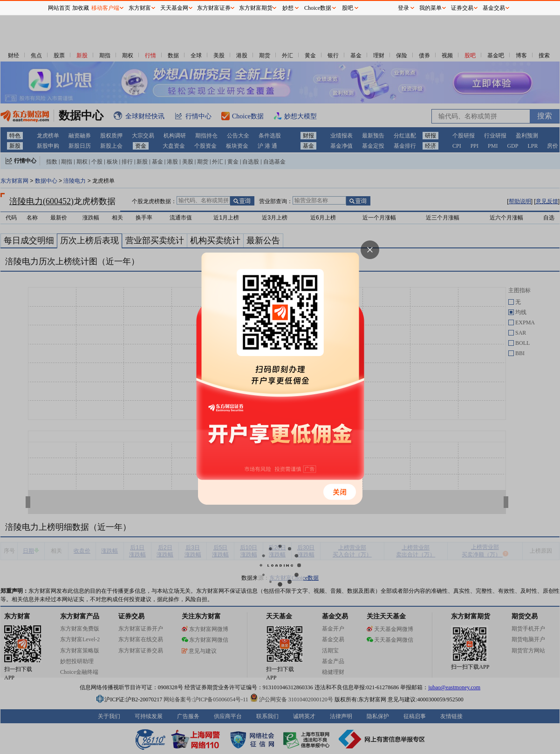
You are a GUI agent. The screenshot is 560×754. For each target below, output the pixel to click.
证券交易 (462, 8)
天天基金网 (174, 8)
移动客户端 (105, 8)
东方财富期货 (256, 8)
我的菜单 (430, 8)
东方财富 (140, 8)
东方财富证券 (214, 8)
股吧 (348, 8)
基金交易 (494, 8)
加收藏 (81, 8)
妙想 (288, 8)
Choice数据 (318, 8)
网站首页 (59, 8)
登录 (403, 8)
